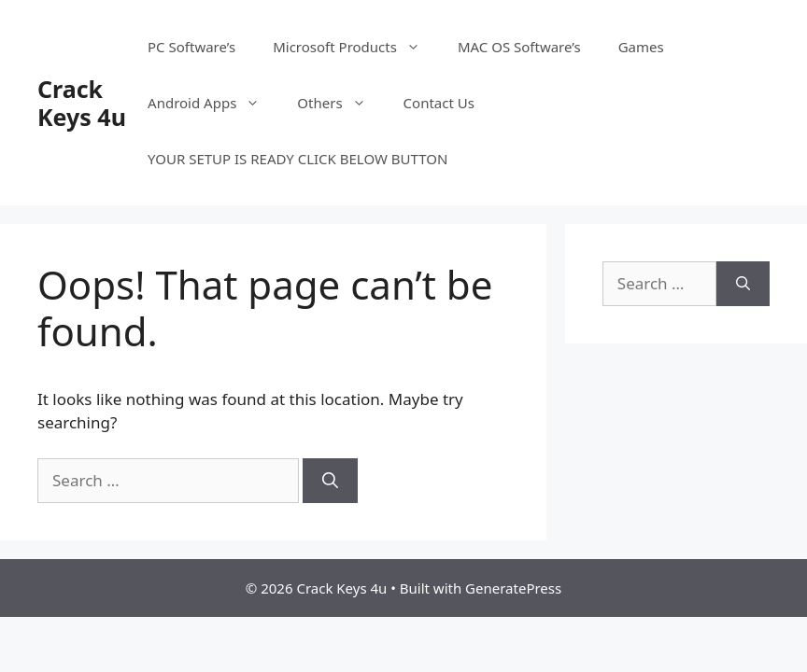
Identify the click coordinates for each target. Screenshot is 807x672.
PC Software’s (191, 47)
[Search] (330, 481)
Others (340, 103)
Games (641, 47)
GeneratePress (513, 588)
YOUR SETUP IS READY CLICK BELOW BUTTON (297, 159)
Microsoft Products (356, 47)
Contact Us (439, 103)
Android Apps (213, 103)
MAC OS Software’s (519, 47)
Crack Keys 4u (82, 103)
